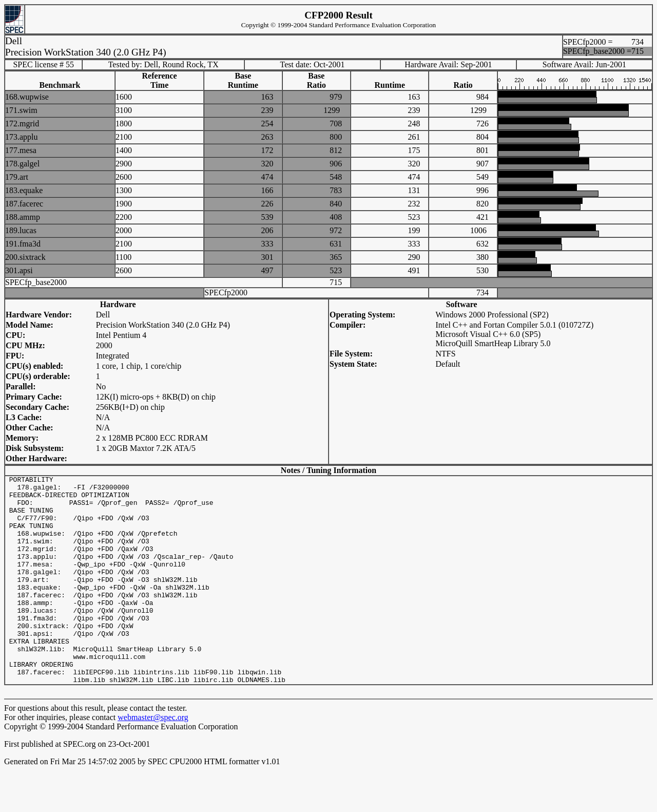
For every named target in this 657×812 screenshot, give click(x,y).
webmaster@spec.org (153, 759)
